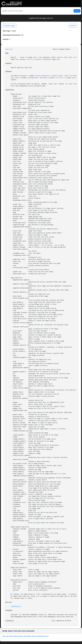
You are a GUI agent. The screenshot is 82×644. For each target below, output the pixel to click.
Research (73, 26)
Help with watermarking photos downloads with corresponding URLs (25, 636)
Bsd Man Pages (10, 26)
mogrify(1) (9, 49)
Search (77, 11)
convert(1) (31, 59)
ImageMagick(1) (46, 76)
